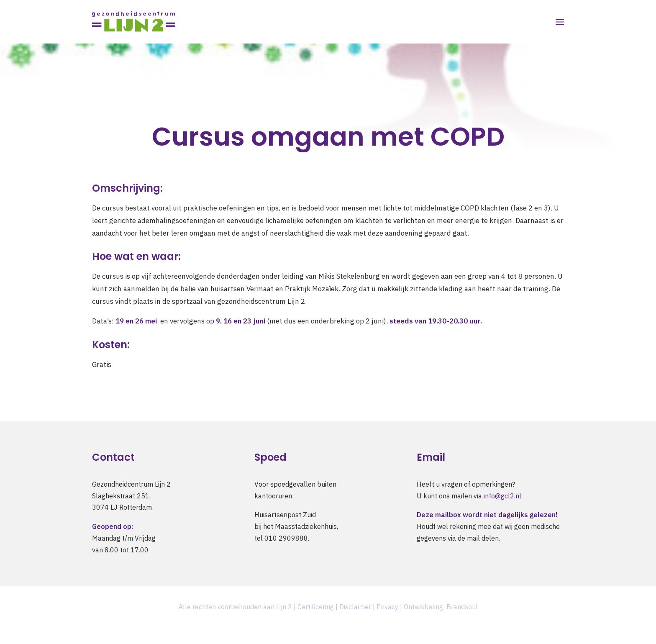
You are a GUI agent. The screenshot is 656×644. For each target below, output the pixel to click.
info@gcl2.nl (502, 496)
